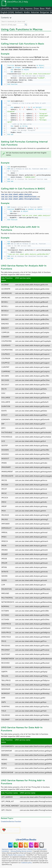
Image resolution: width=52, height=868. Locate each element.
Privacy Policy (22, 848)
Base (42, 8)
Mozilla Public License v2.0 (17, 854)
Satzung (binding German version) (21, 850)
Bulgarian (45, 12)
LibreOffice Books (26, 839)
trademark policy (26, 862)
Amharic (19, 12)
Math (48, 8)
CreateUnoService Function (11, 821)
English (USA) (7, 12)
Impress (29, 8)
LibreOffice (6, 8)
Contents (5, 18)
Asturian (35, 12)
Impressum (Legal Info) (9, 848)
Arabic (27, 12)
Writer (15, 8)
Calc (22, 8)
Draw (36, 8)
